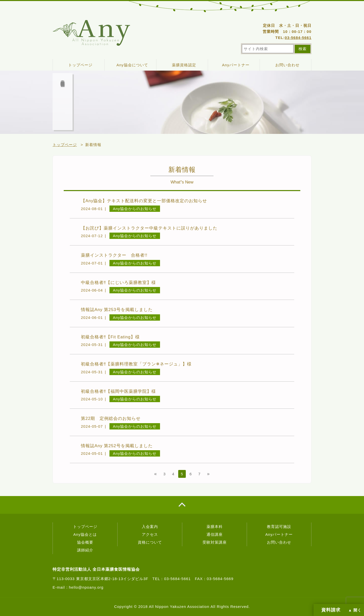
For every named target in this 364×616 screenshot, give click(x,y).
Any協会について (132, 65)
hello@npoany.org (86, 587)
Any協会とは (85, 534)
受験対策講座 (215, 542)
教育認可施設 (279, 527)
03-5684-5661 (298, 38)
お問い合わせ (287, 65)
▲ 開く (355, 610)
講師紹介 (85, 550)
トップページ (80, 65)
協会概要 (85, 542)
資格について (150, 542)
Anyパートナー (236, 65)
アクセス (150, 534)
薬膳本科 (215, 527)
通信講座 (215, 534)
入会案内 (150, 527)
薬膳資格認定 (184, 65)
